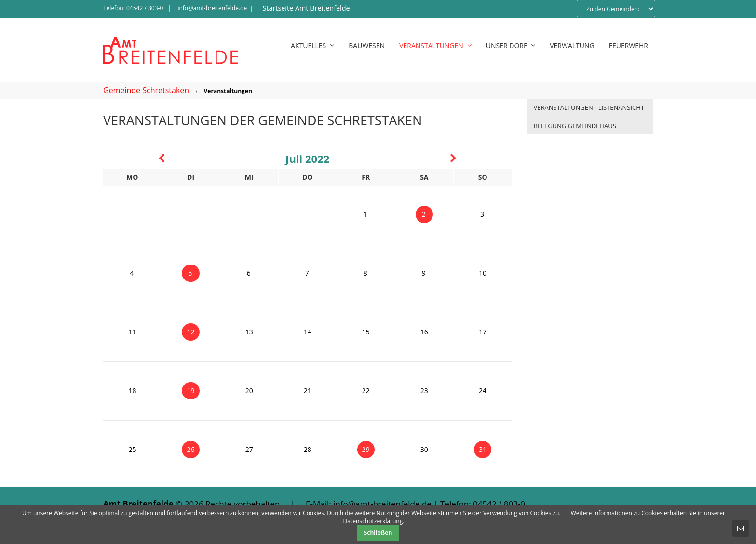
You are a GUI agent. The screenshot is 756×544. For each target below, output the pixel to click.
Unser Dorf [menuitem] (511, 46)
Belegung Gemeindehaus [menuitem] (575, 126)
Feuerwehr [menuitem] (628, 46)
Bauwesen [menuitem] (367, 46)
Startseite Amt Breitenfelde (306, 8)
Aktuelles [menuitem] (312, 46)
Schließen (378, 533)
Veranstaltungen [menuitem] (435, 46)
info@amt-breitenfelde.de (212, 8)
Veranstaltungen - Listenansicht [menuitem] (589, 107)
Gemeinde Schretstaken (146, 90)
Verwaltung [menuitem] (572, 46)
